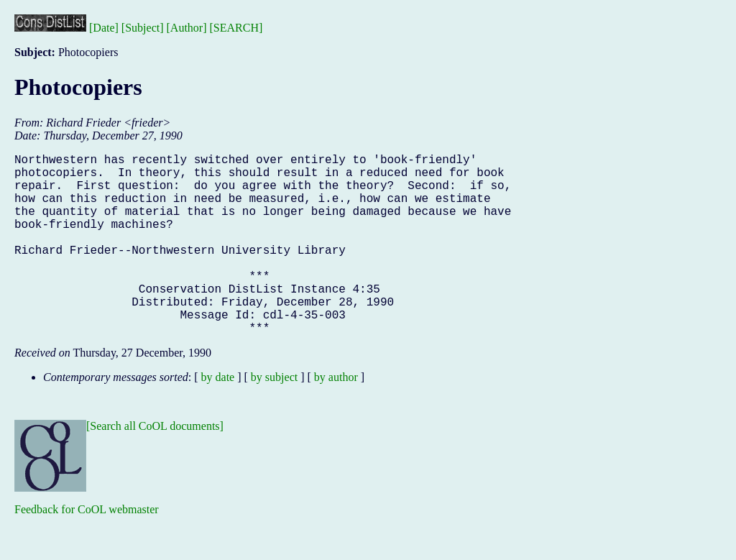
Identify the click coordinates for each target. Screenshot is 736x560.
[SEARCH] (236, 28)
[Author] (187, 28)
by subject (274, 417)
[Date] (104, 28)
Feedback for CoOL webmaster (87, 550)
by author (336, 417)
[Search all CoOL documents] (155, 466)
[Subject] (143, 28)
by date (218, 417)
